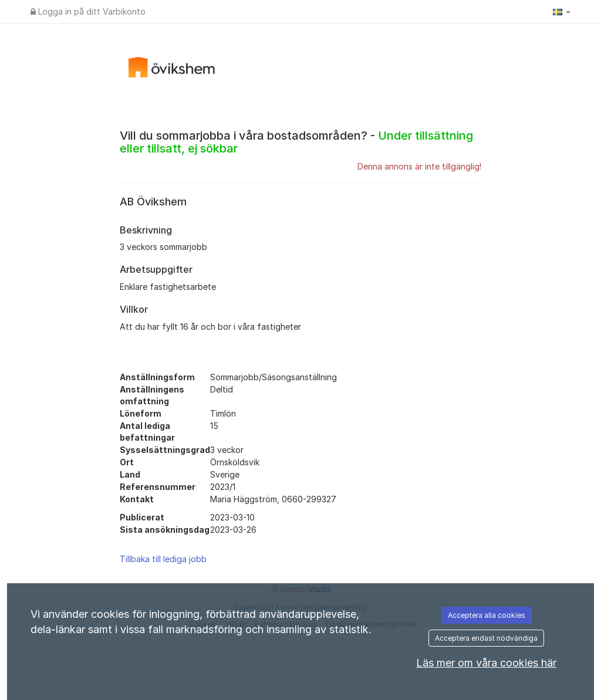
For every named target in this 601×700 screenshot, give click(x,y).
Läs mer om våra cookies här (486, 663)
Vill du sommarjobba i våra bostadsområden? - (296, 142)
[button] (562, 12)
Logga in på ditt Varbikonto (88, 11)
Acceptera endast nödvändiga (486, 638)
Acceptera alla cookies (487, 615)
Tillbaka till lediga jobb (163, 559)
